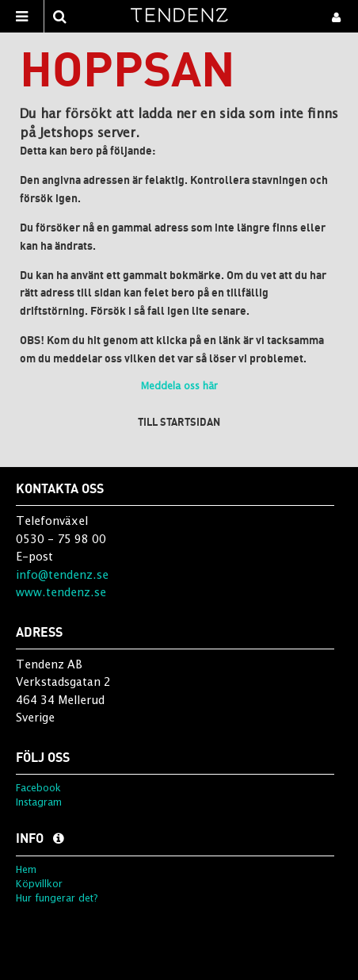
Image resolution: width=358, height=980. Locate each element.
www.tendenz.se (61, 592)
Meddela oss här (179, 386)
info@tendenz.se (62, 574)
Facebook (38, 788)
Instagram (39, 802)
